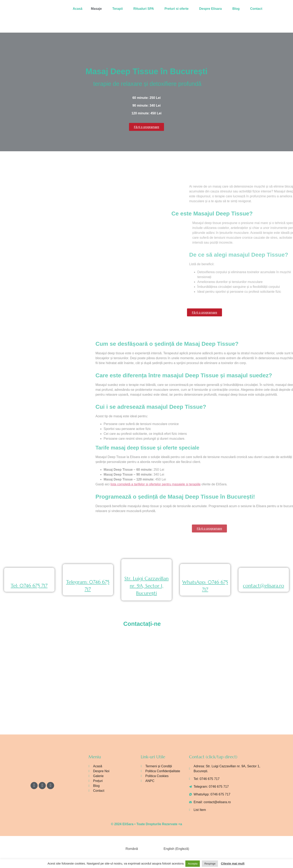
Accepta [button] (193, 864)
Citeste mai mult (233, 863)
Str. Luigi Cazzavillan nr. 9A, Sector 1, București (146, 586)
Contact (256, 9)
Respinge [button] (210, 864)
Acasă (78, 9)
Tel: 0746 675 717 (29, 586)
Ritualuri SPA (144, 9)
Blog (236, 9)
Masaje (96, 9)
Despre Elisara (210, 9)
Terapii (118, 9)
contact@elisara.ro (263, 586)
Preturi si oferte (176, 9)
